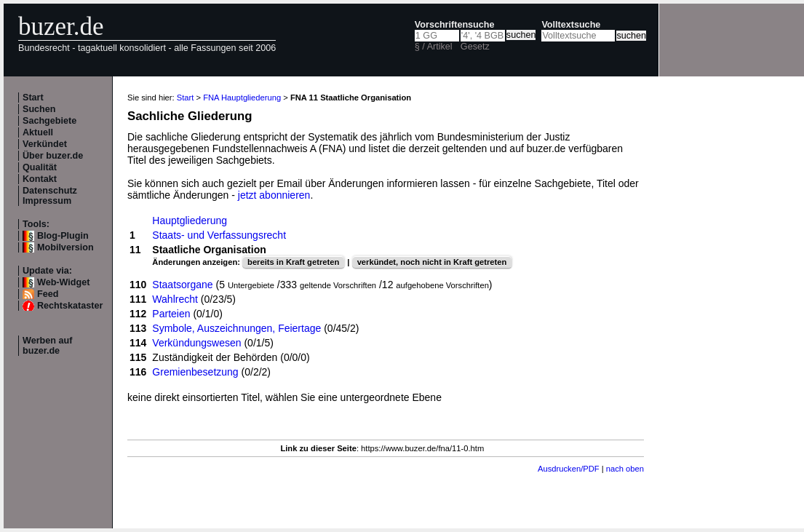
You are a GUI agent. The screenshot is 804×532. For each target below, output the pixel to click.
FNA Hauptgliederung (242, 98)
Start (33, 98)
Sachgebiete (49, 121)
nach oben (625, 469)
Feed (48, 294)
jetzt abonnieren (274, 195)
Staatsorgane (182, 285)
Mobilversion (65, 247)
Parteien (171, 314)
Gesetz (475, 47)
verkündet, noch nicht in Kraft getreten (432, 262)
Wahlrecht (175, 299)
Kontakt (40, 179)
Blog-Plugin (63, 236)
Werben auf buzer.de (47, 346)
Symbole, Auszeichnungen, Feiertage (236, 328)
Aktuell (38, 132)
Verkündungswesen (196, 343)
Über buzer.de (53, 156)
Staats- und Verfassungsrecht (219, 235)
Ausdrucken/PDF (569, 469)
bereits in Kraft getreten (293, 262)
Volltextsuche (571, 25)
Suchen (39, 109)
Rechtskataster (70, 306)
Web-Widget (63, 282)
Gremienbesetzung (195, 372)
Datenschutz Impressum (50, 196)
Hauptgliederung (190, 221)
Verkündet (45, 144)
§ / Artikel (434, 47)
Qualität (40, 167)
